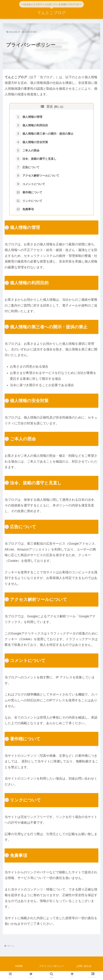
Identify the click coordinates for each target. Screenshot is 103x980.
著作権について (32, 194)
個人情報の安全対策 (35, 143)
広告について (31, 169)
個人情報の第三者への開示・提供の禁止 (48, 134)
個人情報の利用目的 (35, 126)
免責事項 (28, 212)
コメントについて (34, 186)
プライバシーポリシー (51, 969)
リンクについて (32, 203)
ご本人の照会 (31, 151)
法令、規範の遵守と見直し (40, 160)
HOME (19, 969)
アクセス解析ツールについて (41, 177)
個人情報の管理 (32, 117)
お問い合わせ (84, 969)
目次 (50, 106)
